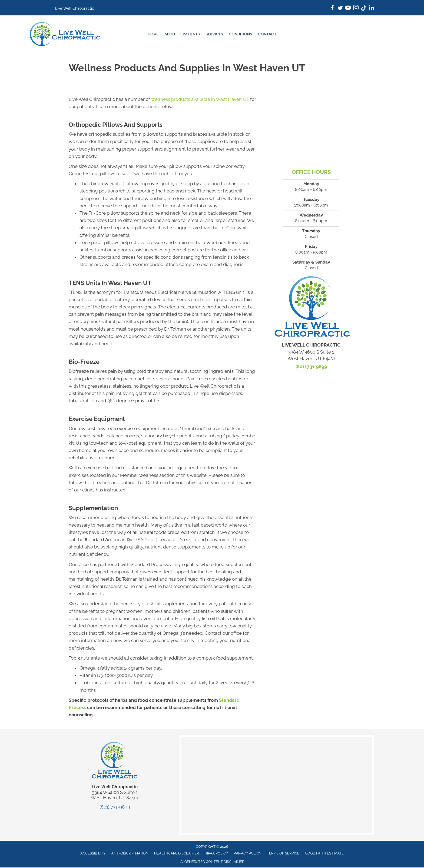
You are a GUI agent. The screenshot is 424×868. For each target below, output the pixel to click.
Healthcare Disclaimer (176, 853)
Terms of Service (283, 853)
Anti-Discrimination (130, 853)
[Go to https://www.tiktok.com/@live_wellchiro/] (364, 9)
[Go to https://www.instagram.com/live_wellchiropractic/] (356, 9)
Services (214, 34)
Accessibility (93, 853)
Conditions (241, 34)
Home (153, 34)
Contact (267, 34)
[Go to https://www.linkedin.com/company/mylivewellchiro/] (372, 9)
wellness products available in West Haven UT (200, 99)
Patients (191, 34)
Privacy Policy (247, 853)
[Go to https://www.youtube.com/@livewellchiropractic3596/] (348, 9)
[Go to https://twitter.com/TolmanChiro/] (340, 9)
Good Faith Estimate (324, 853)
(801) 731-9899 (311, 367)
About (171, 34)
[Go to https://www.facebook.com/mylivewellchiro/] (332, 9)
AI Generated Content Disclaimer (212, 862)
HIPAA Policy (216, 853)
